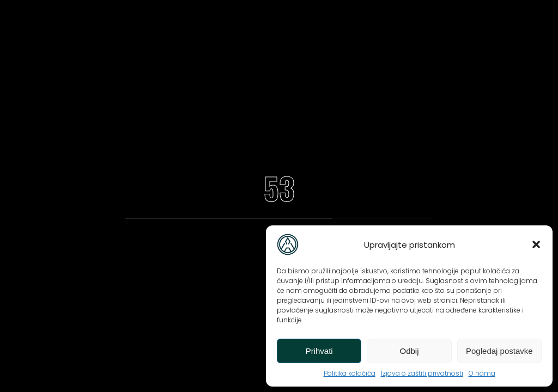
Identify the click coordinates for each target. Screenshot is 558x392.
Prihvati (319, 351)
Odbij (409, 351)
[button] (536, 244)
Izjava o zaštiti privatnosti (422, 373)
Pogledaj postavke (499, 351)
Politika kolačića (350, 373)
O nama (482, 373)
